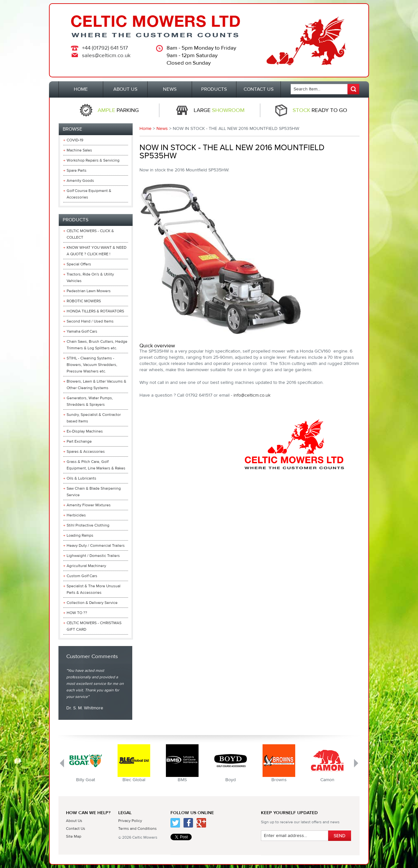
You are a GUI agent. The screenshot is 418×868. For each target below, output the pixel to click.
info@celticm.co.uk (252, 395)
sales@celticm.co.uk (106, 55)
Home (145, 129)
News (162, 129)
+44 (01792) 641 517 (105, 48)
